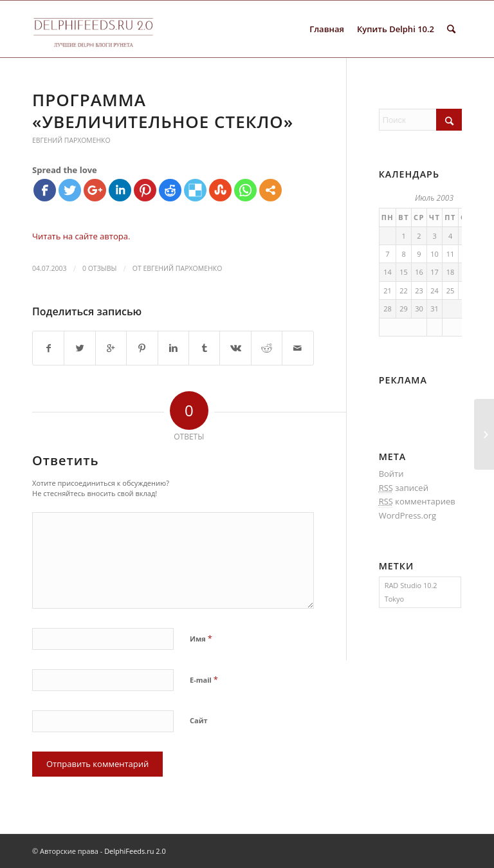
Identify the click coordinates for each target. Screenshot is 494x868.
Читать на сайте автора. (81, 236)
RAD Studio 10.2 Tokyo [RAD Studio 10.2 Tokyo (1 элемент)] (411, 592)
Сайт (199, 720)
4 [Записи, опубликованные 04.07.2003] (450, 236)
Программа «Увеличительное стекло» (163, 111)
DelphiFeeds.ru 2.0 (135, 851)
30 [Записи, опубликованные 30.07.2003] (419, 309)
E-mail (204, 679)
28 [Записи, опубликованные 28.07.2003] (388, 309)
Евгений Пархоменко (71, 140)
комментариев (417, 502)
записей (404, 488)
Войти (391, 474)
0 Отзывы (99, 268)
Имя (201, 638)
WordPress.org (408, 515)
